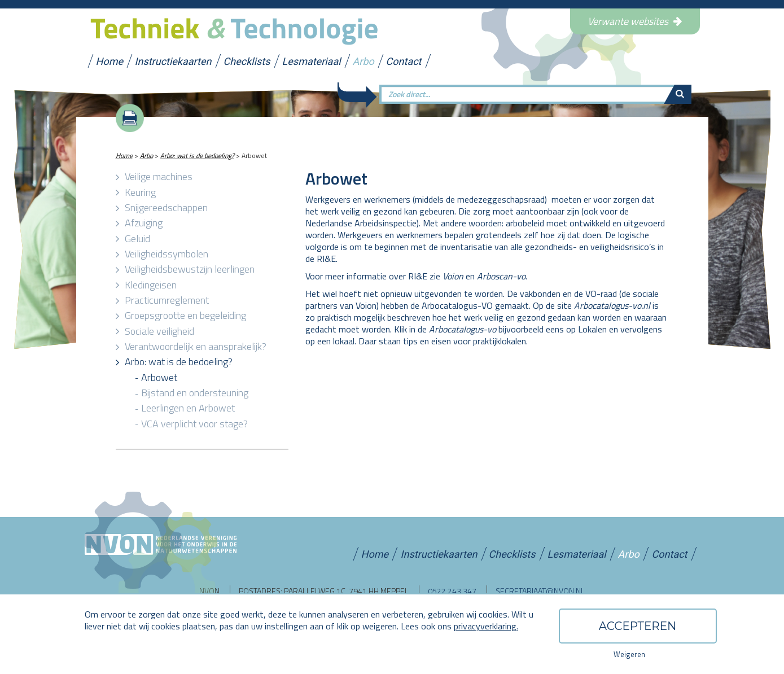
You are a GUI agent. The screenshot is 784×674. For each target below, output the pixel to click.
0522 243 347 (452, 591)
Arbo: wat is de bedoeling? (197, 156)
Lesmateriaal (312, 60)
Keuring (140, 192)
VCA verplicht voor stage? (194, 424)
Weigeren (629, 654)
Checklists (247, 60)
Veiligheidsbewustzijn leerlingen (190, 269)
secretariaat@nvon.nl (540, 591)
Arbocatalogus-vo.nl (612, 305)
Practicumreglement (167, 300)
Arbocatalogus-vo (463, 329)
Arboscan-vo (501, 276)
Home (110, 60)
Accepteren (638, 626)
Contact (405, 60)
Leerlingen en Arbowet (188, 408)
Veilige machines (159, 176)
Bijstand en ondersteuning (195, 393)
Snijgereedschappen (166, 207)
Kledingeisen (151, 285)
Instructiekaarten (174, 60)
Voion (453, 276)
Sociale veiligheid (159, 331)
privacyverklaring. (486, 626)
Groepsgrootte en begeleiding (185, 315)
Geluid (137, 238)
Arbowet (159, 377)
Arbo (364, 60)
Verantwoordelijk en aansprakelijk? (196, 346)
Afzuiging (144, 223)
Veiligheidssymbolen (167, 254)
